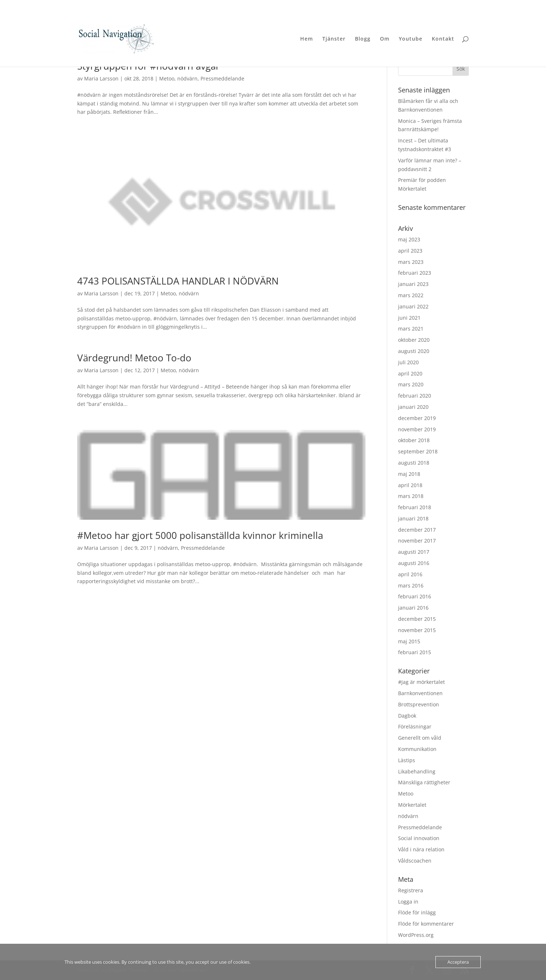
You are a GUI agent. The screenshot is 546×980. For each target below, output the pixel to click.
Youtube (411, 39)
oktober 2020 (414, 340)
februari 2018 (415, 507)
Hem (307, 39)
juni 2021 (409, 318)
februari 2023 (415, 273)
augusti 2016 (414, 563)
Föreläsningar (415, 726)
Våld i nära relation (421, 849)
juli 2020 (408, 362)
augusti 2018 (414, 463)
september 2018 (418, 451)
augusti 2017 (414, 552)
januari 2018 (413, 518)
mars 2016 (411, 585)
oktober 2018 (414, 440)
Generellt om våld (420, 738)
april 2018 (410, 485)
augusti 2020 (414, 351)
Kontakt (443, 39)
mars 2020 (411, 384)
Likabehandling (417, 771)
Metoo (167, 78)
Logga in (408, 902)
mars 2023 (411, 262)
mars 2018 (411, 496)
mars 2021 (411, 329)
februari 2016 (415, 596)
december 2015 (417, 619)
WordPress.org (416, 935)
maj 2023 (409, 239)
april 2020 (410, 373)
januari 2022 (413, 306)
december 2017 (417, 530)
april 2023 (410, 251)
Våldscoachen (415, 861)
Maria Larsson (101, 78)
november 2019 (417, 429)
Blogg (363, 39)
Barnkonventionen (420, 693)
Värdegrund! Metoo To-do (134, 358)
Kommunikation (417, 749)
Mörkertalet (412, 805)
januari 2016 (413, 608)
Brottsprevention (419, 704)
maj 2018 (409, 474)
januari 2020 (413, 407)
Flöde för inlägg (417, 912)
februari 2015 (415, 652)
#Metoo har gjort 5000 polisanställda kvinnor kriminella (200, 535)
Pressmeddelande (222, 78)
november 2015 (417, 630)
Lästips (407, 760)
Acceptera (458, 962)
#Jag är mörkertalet (421, 682)
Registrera (411, 890)
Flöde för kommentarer (426, 924)
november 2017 (417, 541)
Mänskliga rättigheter (424, 782)
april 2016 (410, 574)
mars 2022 (411, 295)
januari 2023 (413, 284)
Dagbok (407, 716)
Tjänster (334, 39)
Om (385, 39)
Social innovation (419, 838)
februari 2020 (415, 396)
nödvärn (187, 78)
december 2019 (417, 418)
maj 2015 (409, 641)
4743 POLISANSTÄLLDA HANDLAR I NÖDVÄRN (178, 281)
